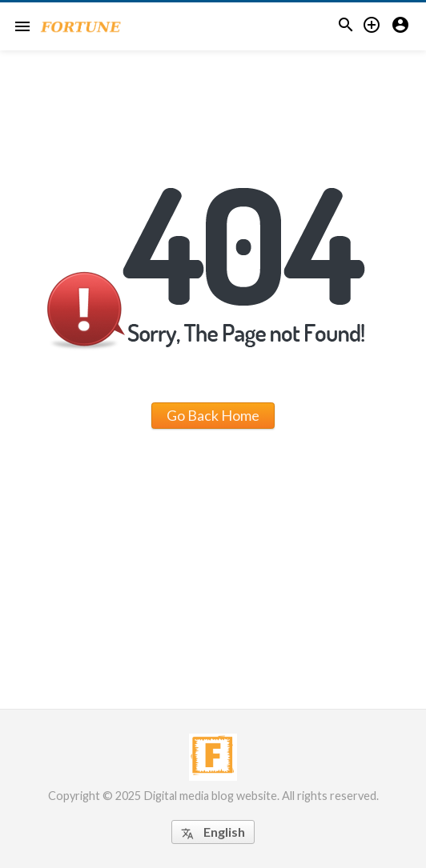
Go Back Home (213, 415)
